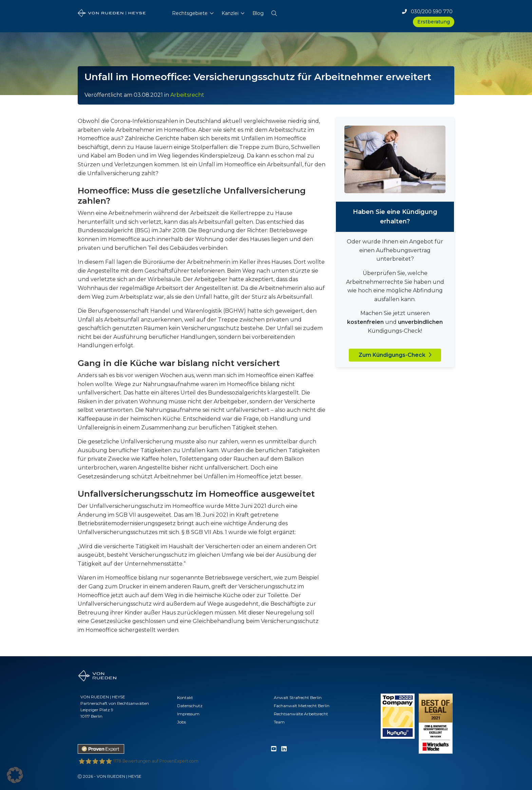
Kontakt (185, 697)
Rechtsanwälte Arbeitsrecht (301, 714)
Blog (258, 13)
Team (279, 722)
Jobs (182, 722)
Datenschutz (190, 706)
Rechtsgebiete (190, 13)
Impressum (188, 714)
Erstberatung (434, 22)
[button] (274, 12)
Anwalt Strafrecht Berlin (298, 697)
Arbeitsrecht (187, 95)
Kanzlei (230, 13)
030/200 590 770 (427, 12)
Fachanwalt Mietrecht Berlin (302, 706)
